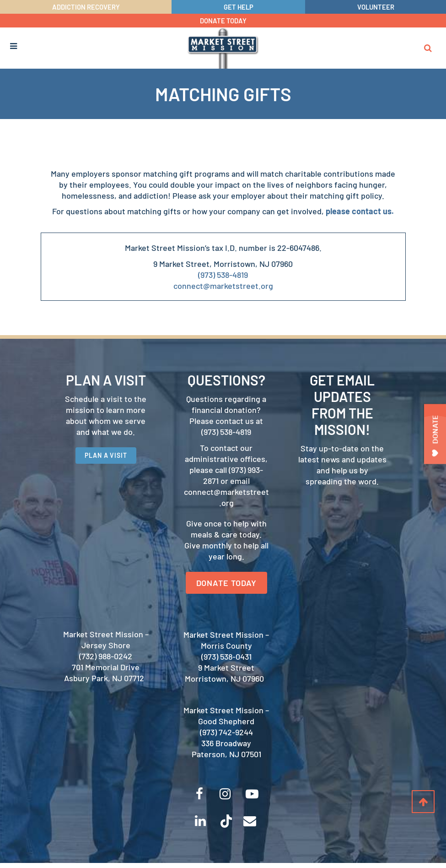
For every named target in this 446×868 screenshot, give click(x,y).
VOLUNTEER (376, 7)
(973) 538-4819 (223, 275)
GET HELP (239, 7)
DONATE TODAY (223, 21)
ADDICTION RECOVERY (86, 7)
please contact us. (360, 212)
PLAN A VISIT (106, 456)
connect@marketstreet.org (223, 286)
